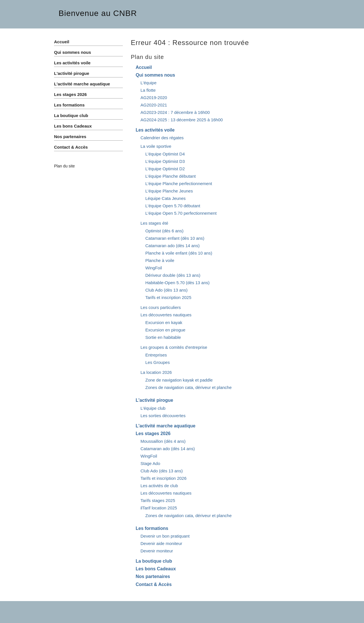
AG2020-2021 (154, 105)
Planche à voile (160, 260)
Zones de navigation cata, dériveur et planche (189, 387)
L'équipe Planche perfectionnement (179, 184)
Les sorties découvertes (163, 416)
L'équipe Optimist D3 (165, 161)
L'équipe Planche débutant (170, 176)
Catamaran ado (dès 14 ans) (172, 246)
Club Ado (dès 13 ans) (166, 290)
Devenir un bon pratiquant (165, 536)
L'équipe (148, 83)
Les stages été (154, 223)
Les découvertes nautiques (166, 315)
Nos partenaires (153, 576)
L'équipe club (153, 408)
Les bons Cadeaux (156, 569)
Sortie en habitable (163, 337)
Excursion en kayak (164, 322)
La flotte (148, 90)
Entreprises (156, 355)
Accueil (144, 67)
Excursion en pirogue (165, 330)
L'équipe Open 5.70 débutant (173, 206)
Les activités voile (155, 130)
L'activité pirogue (154, 400)
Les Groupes (158, 362)
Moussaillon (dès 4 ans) (163, 441)
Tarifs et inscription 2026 (164, 478)
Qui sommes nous (155, 75)
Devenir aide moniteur (161, 543)
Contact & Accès (154, 584)
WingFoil (154, 268)
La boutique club (154, 561)
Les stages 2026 (153, 434)
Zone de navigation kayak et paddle (179, 380)
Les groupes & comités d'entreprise (174, 347)
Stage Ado (150, 463)
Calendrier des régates (162, 138)
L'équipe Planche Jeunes (169, 191)
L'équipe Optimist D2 (165, 169)
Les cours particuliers (161, 307)
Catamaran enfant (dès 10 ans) (175, 238)
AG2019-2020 (154, 98)
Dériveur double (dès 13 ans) (173, 275)
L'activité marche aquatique (166, 426)
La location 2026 (156, 372)
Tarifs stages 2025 (158, 500)
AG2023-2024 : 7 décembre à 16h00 (175, 112)
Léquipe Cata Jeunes (166, 198)
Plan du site (64, 166)
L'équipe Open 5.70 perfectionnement (181, 213)
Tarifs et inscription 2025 (168, 297)
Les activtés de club (159, 486)
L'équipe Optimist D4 (165, 154)
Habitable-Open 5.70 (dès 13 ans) (177, 283)
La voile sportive (156, 146)
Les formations (152, 528)
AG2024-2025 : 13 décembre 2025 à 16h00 (182, 120)
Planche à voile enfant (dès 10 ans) (179, 253)
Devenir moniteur (157, 551)
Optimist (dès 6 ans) (164, 231)
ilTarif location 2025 (159, 508)
